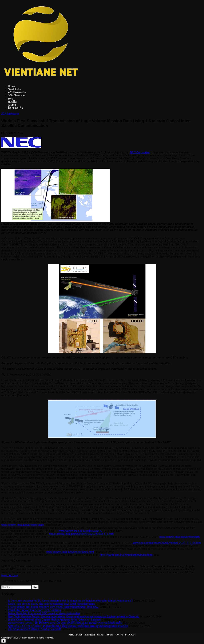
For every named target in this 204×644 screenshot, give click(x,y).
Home (12, 86)
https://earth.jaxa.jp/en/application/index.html (126, 555)
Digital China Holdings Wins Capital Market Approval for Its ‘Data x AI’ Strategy (54, 620)
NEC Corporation (140, 152)
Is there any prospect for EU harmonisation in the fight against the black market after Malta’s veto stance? (70, 601)
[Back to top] (4, 641)
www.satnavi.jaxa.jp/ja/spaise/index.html (70, 552)
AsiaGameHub (75, 635)
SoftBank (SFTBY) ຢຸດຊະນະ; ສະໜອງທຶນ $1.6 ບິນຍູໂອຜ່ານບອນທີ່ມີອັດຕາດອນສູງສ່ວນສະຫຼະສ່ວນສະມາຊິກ (68, 626)
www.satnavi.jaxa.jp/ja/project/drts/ (180, 537)
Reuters (109, 635)
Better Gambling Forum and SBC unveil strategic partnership (44, 613)
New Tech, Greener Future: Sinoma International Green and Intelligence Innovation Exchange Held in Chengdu (74, 617)
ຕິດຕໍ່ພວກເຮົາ (15, 108)
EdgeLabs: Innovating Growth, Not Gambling (35, 610)
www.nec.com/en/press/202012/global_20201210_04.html (167, 543)
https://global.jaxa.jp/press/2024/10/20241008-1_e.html (82, 534)
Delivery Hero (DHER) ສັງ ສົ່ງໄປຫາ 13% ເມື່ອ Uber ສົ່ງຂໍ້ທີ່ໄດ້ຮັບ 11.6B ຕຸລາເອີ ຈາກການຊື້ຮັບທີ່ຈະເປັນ (65, 623)
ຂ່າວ (11, 99)
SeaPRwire (15, 89)
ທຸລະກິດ (12, 102)
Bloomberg (90, 635)
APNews (119, 635)
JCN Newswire (17, 95)
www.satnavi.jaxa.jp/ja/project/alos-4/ (80, 531)
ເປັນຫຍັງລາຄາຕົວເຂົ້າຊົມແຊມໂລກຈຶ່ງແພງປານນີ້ (34, 629)
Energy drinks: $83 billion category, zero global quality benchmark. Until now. (53, 607)
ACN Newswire (17, 92)
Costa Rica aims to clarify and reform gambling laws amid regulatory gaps (52, 604)
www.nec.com (10, 575)
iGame (12, 105)
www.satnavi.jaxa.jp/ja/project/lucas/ (23, 525)
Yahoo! (100, 635)
